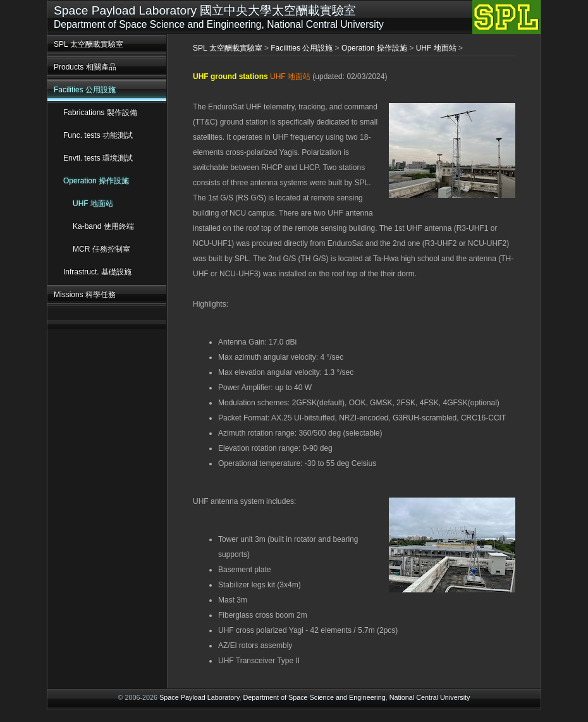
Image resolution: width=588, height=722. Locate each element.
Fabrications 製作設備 (100, 113)
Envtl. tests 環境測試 (98, 158)
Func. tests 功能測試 (98, 135)
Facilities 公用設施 (85, 90)
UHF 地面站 (93, 204)
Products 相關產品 (85, 67)
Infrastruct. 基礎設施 (97, 272)
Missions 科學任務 (85, 295)
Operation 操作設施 (96, 181)
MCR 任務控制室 (101, 249)
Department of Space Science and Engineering (315, 697)
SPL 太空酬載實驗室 (89, 44)
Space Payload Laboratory (199, 697)
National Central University (430, 697)
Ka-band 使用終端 (103, 226)
